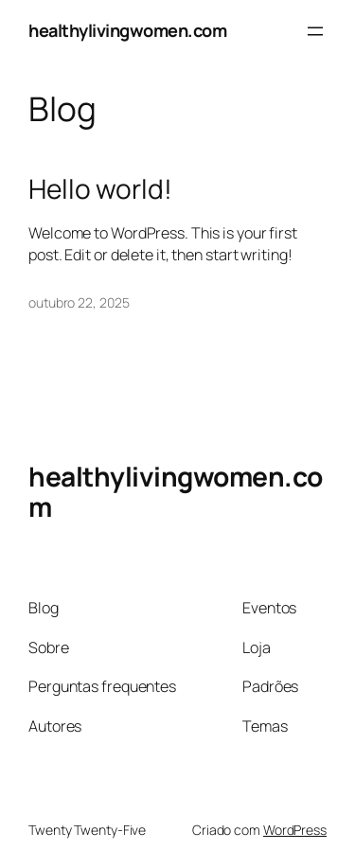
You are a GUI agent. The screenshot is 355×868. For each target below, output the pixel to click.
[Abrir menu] (315, 31)
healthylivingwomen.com (127, 30)
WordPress (295, 830)
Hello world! (100, 189)
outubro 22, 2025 (79, 302)
